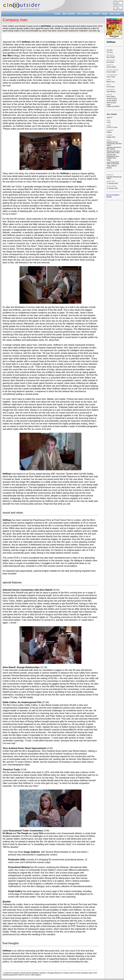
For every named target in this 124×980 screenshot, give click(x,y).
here (79, 182)
